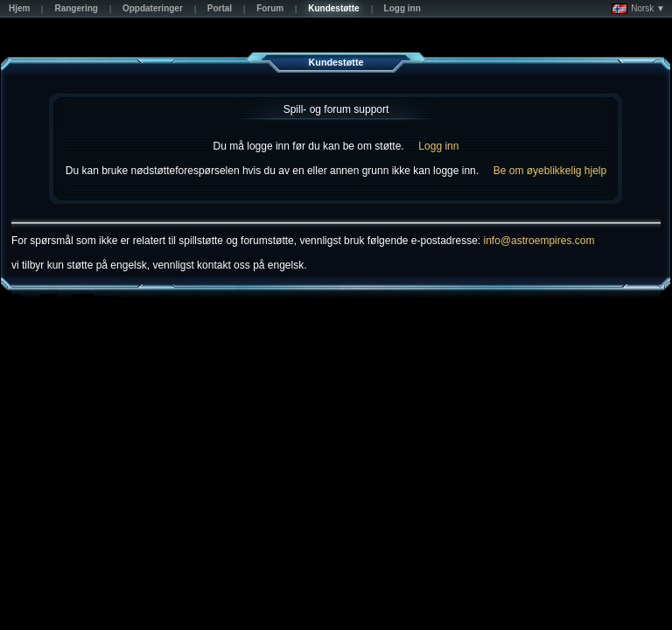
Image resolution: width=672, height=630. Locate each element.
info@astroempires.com (539, 241)
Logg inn (438, 146)
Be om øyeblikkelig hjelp (550, 171)
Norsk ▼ (638, 9)
